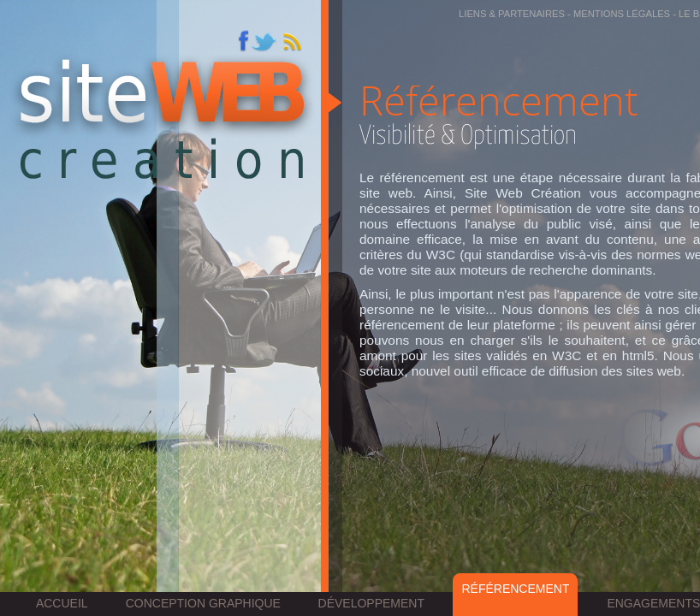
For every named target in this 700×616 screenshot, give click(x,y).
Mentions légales (622, 14)
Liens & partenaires (512, 14)
